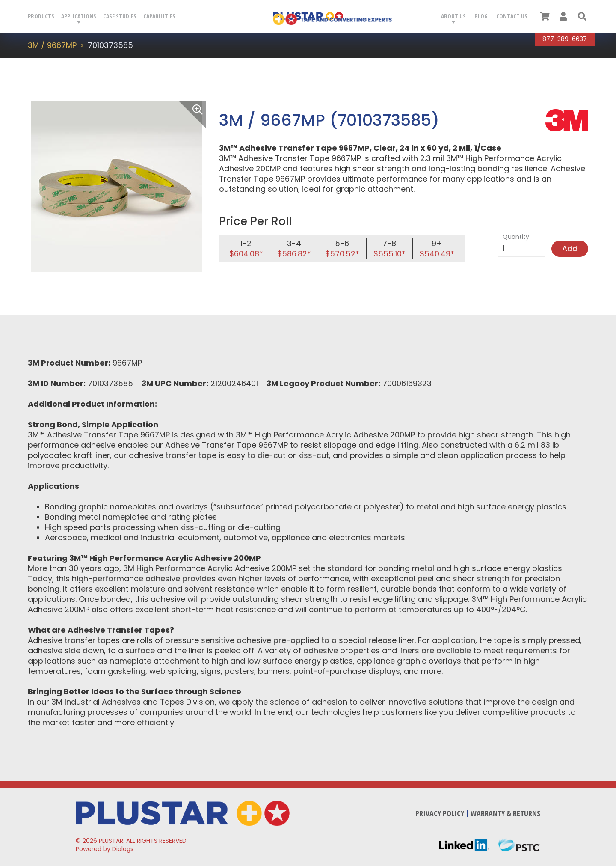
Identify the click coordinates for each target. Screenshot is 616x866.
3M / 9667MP (52, 45)
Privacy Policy (440, 813)
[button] (582, 16)
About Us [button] (453, 16)
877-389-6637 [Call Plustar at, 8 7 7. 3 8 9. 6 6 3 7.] (565, 39)
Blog (481, 16)
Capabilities (159, 16)
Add (570, 248)
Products (41, 16)
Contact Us (512, 16)
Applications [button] (79, 16)
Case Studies (120, 16)
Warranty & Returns (505, 813)
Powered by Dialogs (105, 849)
